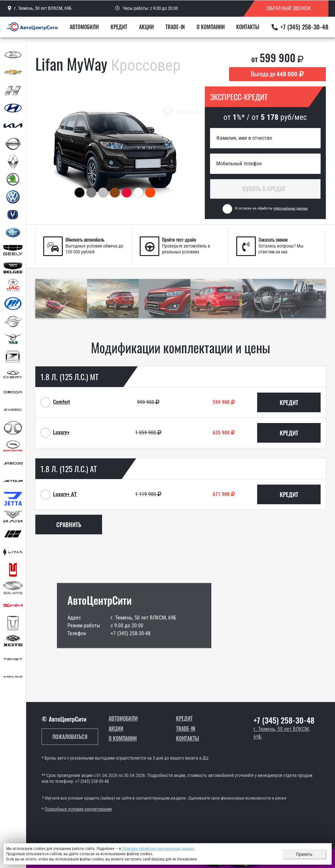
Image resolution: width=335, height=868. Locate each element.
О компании (213, 30)
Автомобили (98, 30)
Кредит (130, 30)
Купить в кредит (265, 189)
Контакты (248, 30)
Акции (155, 30)
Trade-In (181, 30)
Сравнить (69, 525)
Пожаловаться (70, 737)
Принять (304, 854)
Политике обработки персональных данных (158, 849)
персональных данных (291, 208)
